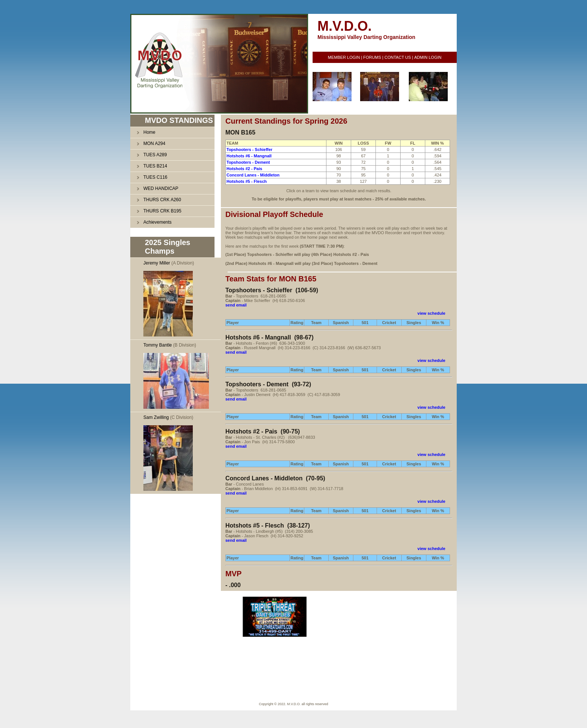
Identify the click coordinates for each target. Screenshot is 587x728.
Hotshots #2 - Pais (244, 169)
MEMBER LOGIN (344, 57)
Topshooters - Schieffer (250, 149)
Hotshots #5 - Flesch (247, 181)
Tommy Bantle (158, 345)
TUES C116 (155, 177)
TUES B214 (155, 166)
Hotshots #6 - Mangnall (249, 156)
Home (149, 132)
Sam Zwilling (156, 417)
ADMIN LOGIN (428, 57)
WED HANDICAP (161, 188)
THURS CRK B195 (162, 211)
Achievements (157, 222)
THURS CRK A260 (162, 200)
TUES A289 (155, 155)
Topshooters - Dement (248, 162)
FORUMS (372, 57)
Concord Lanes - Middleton (253, 175)
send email (236, 305)
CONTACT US (398, 57)
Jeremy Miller (157, 263)
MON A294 (154, 144)
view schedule (431, 313)
